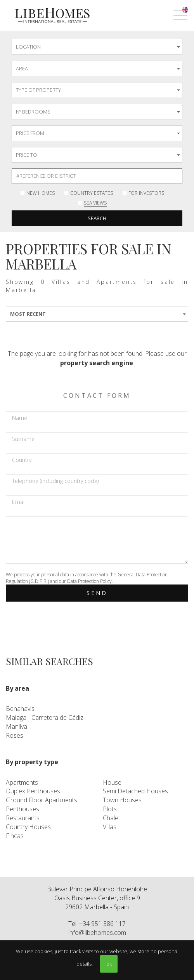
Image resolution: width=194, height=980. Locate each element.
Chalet (112, 818)
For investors (146, 193)
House (112, 782)
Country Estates (92, 193)
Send (97, 593)
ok (109, 964)
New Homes (41, 193)
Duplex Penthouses (33, 791)
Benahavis (20, 709)
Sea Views (95, 203)
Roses (15, 735)
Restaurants (23, 818)
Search (97, 218)
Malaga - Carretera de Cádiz (45, 717)
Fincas (15, 836)
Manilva (16, 726)
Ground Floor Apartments (42, 800)
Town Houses (122, 800)
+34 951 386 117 (102, 924)
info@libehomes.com (97, 933)
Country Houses (28, 827)
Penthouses (23, 809)
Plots (110, 809)
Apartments (22, 782)
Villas (110, 827)
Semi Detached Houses (135, 791)
